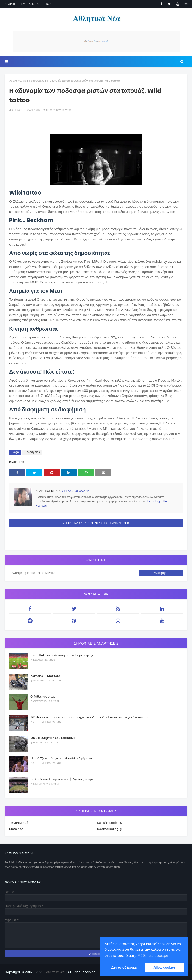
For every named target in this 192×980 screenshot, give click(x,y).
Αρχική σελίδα (18, 81)
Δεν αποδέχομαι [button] (124, 967)
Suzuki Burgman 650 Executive (53, 738)
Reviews (41, 506)
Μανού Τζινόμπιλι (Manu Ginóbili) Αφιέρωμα (61, 758)
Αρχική (10, 4)
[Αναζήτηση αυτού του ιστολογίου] (74, 573)
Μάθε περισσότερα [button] (153, 956)
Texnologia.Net (157, 501)
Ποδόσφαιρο (37, 81)
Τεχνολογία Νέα (19, 823)
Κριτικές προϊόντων (110, 823)
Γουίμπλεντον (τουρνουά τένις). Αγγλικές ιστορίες (63, 779)
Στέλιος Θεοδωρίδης (26, 110)
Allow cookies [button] (164, 967)
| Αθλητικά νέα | (55, 972)
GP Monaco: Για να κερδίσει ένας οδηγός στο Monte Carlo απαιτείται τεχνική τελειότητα (89, 717)
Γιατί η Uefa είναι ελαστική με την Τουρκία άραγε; (62, 655)
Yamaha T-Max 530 (45, 676)
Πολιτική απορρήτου (35, 4)
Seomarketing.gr (110, 829)
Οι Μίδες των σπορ (43, 697)
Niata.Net (16, 829)
